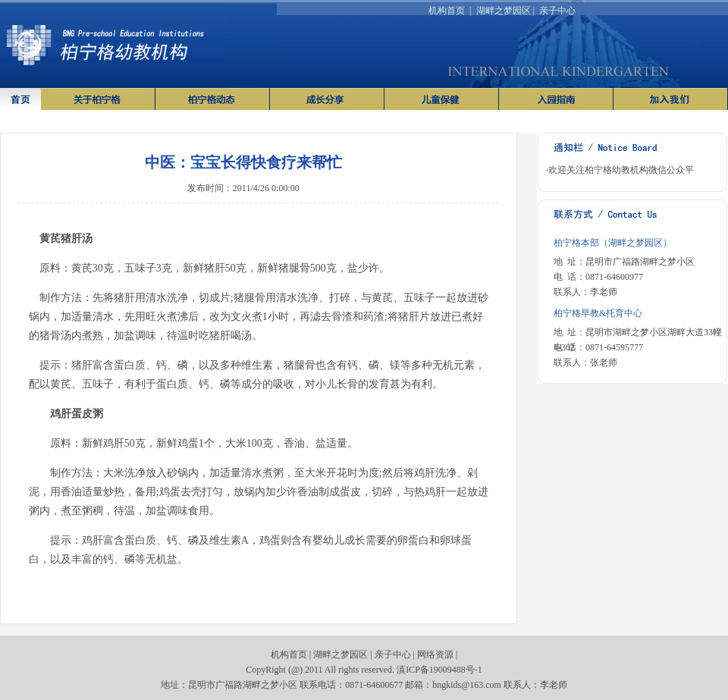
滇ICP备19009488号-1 (439, 670)
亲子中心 (557, 11)
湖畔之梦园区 (504, 11)
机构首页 (447, 11)
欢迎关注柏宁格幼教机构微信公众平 (621, 170)
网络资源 (435, 654)
